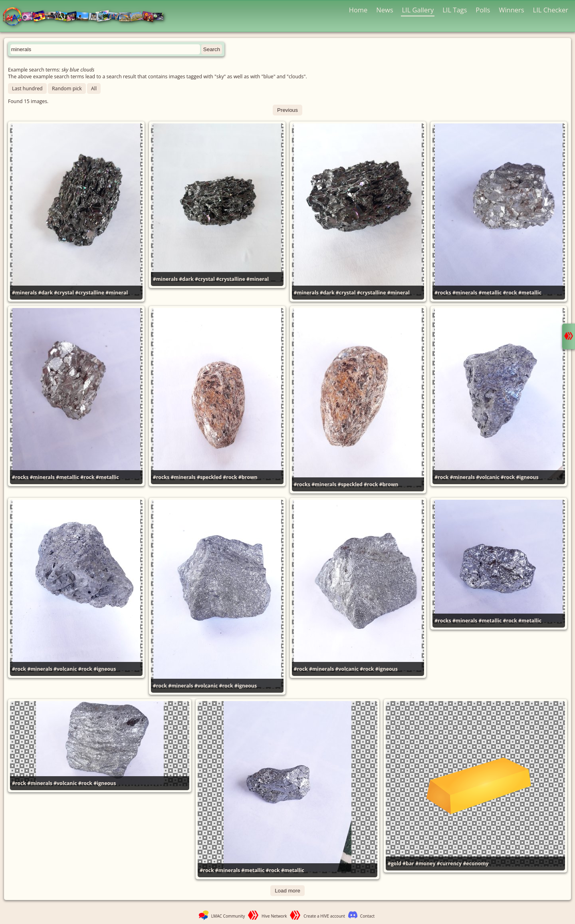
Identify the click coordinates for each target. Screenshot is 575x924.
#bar (408, 863)
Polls (483, 10)
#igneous (527, 477)
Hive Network (274, 916)
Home (358, 10)
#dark (46, 293)
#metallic (490, 293)
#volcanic (488, 477)
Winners (512, 10)
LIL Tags (455, 10)
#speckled (209, 477)
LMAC (87, 17)
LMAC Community (228, 916)
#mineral (117, 293)
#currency (449, 863)
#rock (510, 293)
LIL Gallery (418, 10)
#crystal (64, 293)
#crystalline (90, 293)
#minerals (24, 293)
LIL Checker (551, 10)
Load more (287, 891)
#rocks (443, 293)
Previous (287, 110)
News (385, 10)
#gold (395, 863)
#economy (476, 863)
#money (425, 863)
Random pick (67, 88)
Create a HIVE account (324, 916)
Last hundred (27, 88)
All (94, 88)
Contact (367, 916)
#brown (248, 477)
